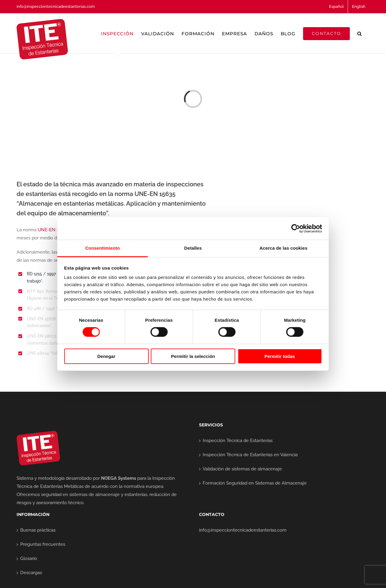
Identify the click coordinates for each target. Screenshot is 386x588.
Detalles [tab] (193, 248)
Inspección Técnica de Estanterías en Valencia (250, 455)
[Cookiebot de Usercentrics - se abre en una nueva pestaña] (296, 228)
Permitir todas (280, 356)
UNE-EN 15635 (53, 230)
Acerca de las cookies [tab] (284, 248)
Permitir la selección (193, 356)
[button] (360, 33)
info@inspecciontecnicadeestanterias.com (56, 6)
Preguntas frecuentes (43, 544)
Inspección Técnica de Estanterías (238, 441)
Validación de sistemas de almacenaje (242, 469)
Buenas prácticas (38, 530)
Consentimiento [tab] (103, 248)
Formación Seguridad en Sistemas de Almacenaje (255, 483)
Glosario (29, 558)
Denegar (106, 356)
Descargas (31, 573)
